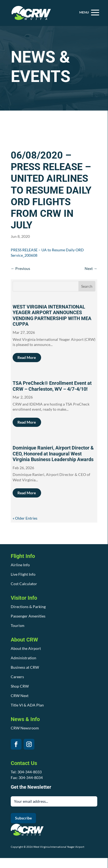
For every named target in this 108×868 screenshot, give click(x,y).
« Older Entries (25, 518)
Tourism (18, 625)
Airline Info (20, 565)
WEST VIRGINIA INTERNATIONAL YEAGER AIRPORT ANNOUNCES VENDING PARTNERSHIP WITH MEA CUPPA (52, 315)
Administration (24, 658)
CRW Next (20, 696)
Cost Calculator (24, 584)
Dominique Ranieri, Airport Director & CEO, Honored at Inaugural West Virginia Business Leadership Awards (53, 454)
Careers (17, 677)
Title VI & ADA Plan (27, 705)
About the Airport (26, 648)
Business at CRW (25, 667)
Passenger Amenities (28, 616)
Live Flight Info (23, 574)
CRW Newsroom (25, 728)
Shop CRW (20, 686)
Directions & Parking (28, 607)
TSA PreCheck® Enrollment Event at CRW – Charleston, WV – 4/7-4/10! (52, 386)
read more (27, 357)
